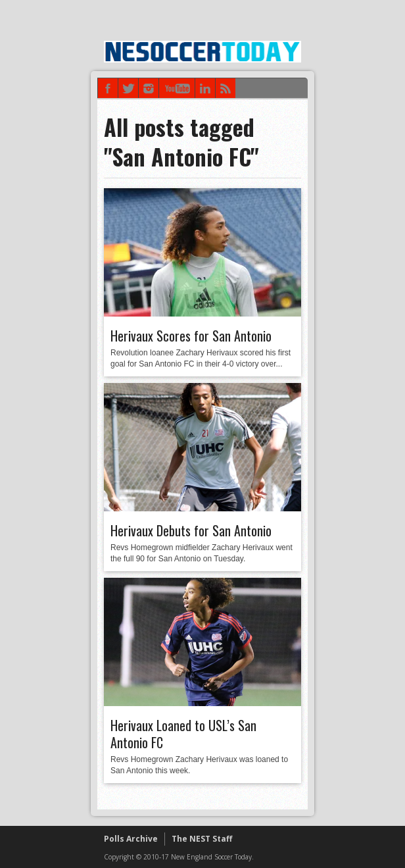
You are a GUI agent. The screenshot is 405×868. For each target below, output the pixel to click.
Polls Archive (131, 839)
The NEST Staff (202, 839)
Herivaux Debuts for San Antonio (191, 530)
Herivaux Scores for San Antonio (191, 336)
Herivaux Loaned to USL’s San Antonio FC (183, 734)
